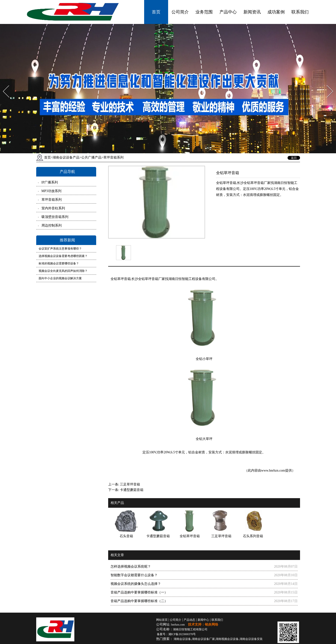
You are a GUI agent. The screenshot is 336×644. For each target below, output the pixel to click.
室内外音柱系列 (53, 208)
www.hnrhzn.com (273, 470)
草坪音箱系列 (52, 200)
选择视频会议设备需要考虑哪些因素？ (63, 256)
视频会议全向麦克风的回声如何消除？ (63, 271)
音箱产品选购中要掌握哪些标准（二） (139, 601)
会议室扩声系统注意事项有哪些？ (60, 249)
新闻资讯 (252, 12)
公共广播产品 (91, 157)
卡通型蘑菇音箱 (132, 490)
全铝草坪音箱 (121, 279)
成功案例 (276, 12)
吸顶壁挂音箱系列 (55, 217)
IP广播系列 (50, 182)
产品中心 (228, 12)
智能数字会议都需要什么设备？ (134, 575)
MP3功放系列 (51, 191)
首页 (156, 12)
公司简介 (180, 12)
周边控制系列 (52, 225)
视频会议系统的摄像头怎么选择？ (136, 584)
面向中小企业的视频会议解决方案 (60, 278)
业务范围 (204, 12)
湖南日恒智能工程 (190, 629)
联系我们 (300, 12)
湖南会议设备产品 (66, 157)
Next (327, 84)
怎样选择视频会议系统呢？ (131, 567)
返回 (294, 158)
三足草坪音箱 (130, 484)
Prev (3, 84)
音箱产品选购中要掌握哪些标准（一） (139, 592)
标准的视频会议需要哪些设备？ (59, 263)
